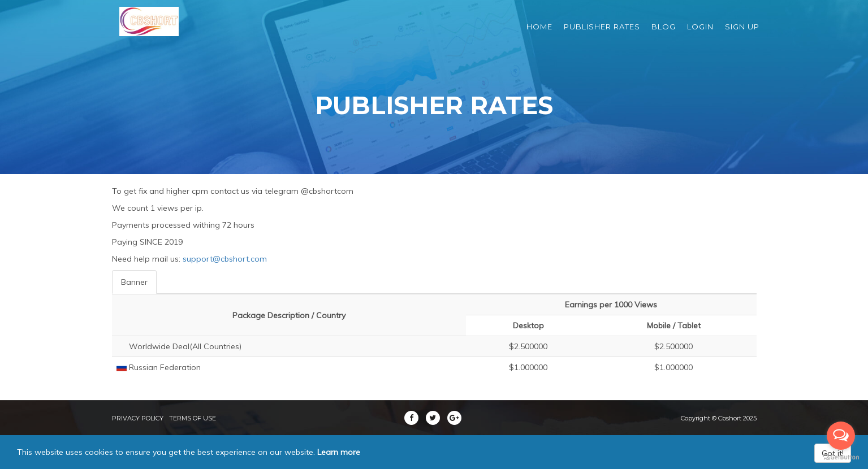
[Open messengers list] (841, 436)
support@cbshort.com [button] (225, 259)
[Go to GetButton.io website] (841, 457)
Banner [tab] (134, 282)
